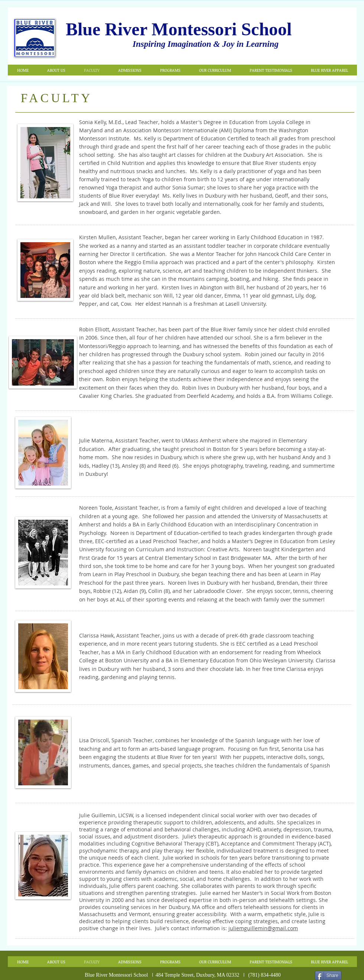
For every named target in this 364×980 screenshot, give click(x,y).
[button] (56, 70)
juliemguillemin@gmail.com (263, 928)
